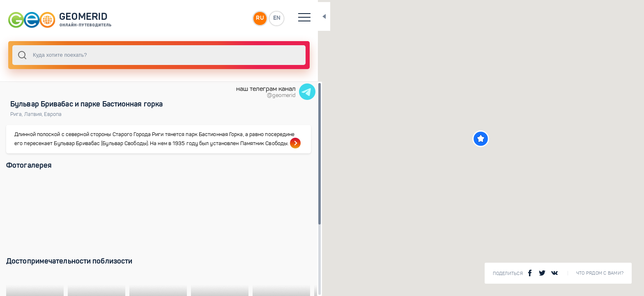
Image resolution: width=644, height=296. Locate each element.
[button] (466, 139)
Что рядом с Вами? (600, 273)
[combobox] (144, 55)
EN (246, 18)
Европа (53, 114)
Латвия (34, 114)
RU (229, 18)
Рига (17, 114)
